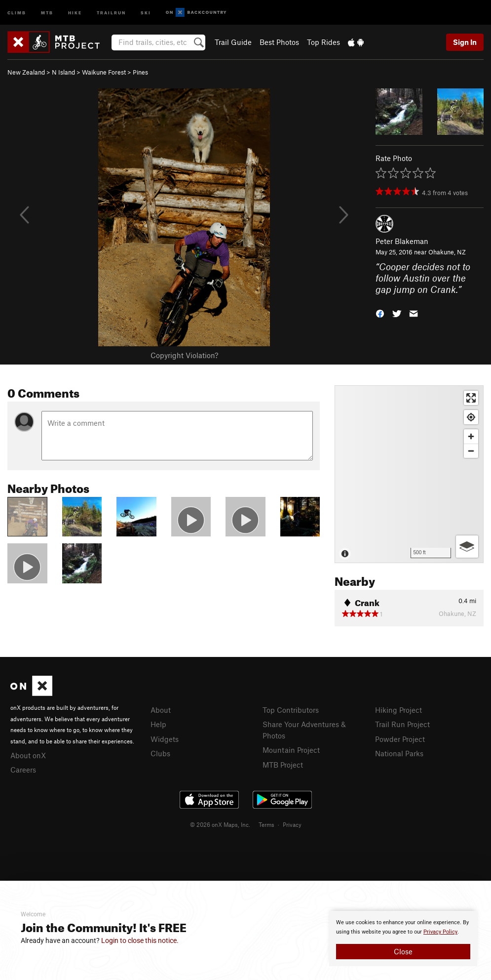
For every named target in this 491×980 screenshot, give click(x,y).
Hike (75, 12)
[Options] (467, 547)
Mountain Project (291, 750)
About (161, 710)
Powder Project (400, 739)
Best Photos (279, 42)
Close (403, 951)
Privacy (292, 824)
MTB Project (283, 765)
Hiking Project (398, 710)
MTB (47, 12)
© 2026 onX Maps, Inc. (220, 824)
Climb (17, 12)
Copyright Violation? (184, 355)
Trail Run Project (402, 724)
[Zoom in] (471, 436)
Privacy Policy (440, 932)
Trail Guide (233, 42)
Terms (266, 824)
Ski (146, 12)
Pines (140, 72)
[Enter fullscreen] (471, 398)
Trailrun (111, 12)
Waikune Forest (104, 72)
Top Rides (323, 42)
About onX (28, 755)
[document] (403, 939)
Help (158, 724)
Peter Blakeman (402, 241)
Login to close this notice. (140, 940)
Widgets (165, 739)
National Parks (399, 753)
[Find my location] (471, 417)
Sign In (465, 42)
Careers (23, 770)
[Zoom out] (471, 451)
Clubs (160, 753)
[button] (380, 312)
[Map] (409, 474)
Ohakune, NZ (447, 252)
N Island (63, 72)
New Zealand (26, 72)
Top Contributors (291, 710)
